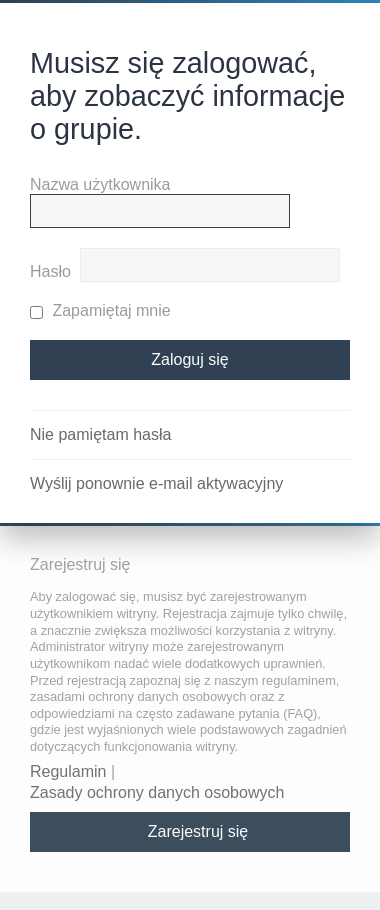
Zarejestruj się (198, 831)
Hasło (50, 271)
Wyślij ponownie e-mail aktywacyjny (156, 483)
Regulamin (68, 771)
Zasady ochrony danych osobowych (157, 792)
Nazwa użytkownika (100, 184)
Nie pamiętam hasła (100, 434)
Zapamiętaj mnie (100, 310)
